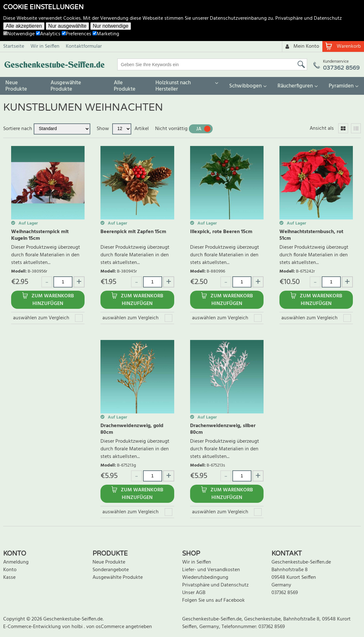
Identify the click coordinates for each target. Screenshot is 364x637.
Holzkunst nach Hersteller (173, 86)
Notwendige (19, 34)
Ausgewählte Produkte (66, 86)
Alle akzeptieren (24, 26)
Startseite (14, 46)
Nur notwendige (111, 26)
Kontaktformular (84, 46)
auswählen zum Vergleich (41, 318)
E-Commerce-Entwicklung (33, 627)
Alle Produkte (125, 86)
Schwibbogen (245, 86)
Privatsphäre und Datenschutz (309, 18)
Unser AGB (194, 593)
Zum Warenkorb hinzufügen (53, 300)
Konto (10, 570)
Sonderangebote (111, 570)
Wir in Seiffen (45, 46)
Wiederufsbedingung (205, 578)
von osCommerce (106, 627)
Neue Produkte (16, 86)
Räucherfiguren (295, 86)
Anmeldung (16, 562)
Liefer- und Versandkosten (211, 570)
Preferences (76, 34)
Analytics (48, 34)
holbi (78, 627)
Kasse (9, 578)
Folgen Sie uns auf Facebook (213, 600)
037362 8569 (285, 593)
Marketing (106, 34)
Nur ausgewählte (67, 26)
